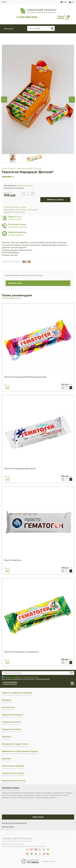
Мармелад (7, 700)
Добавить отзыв (15, 283)
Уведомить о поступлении (14, 212)
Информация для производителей (14, 823)
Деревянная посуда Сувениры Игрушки (20, 751)
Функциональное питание (14, 781)
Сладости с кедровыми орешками (21, 168)
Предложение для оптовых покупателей (20, 210)
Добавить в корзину (55, 200)
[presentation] (7, 90)
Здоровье (6, 759)
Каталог (5, 168)
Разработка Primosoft (48, 862)
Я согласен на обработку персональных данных (21, 677)
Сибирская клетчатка (11, 722)
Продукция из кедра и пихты (15, 744)
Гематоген (38, 168)
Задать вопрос (38, 817)
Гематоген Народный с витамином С (21, 652)
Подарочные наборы (11, 729)
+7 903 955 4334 (27, 17)
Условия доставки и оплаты (15, 207)
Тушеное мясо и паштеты (13, 773)
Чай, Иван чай (8, 707)
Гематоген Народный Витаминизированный (25, 377)
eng (63, 2)
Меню (4, 2)
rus (72, 2)
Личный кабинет (61, 17)
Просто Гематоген (13, 560)
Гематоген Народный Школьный (20, 469)
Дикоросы (7, 737)
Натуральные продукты (13, 715)
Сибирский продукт (25, 186)
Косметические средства (13, 766)
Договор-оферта (8, 827)
